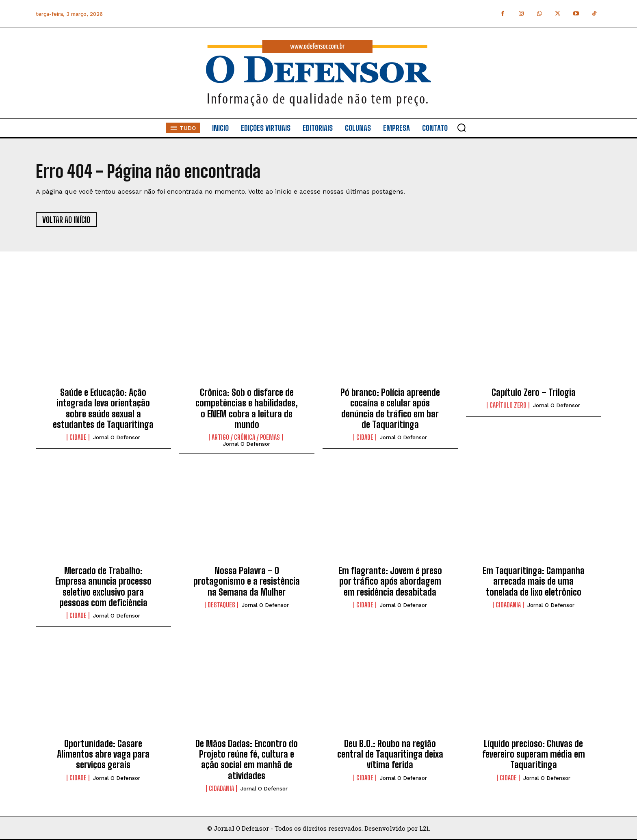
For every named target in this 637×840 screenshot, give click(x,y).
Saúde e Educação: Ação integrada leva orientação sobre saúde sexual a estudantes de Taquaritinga (103, 408)
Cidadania (508, 605)
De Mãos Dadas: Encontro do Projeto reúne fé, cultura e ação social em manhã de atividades (247, 760)
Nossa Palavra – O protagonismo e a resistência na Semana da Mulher (247, 581)
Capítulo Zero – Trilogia (534, 392)
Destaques (221, 605)
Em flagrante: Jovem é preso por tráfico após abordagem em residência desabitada (390, 581)
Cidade (78, 437)
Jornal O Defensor (117, 437)
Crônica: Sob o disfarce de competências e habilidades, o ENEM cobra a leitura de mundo (247, 408)
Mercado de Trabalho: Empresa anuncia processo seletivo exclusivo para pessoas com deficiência (103, 587)
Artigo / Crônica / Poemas (246, 437)
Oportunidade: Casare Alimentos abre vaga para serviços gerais (103, 754)
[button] (461, 127)
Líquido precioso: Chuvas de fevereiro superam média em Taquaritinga (534, 754)
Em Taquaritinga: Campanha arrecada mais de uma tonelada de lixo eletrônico (534, 581)
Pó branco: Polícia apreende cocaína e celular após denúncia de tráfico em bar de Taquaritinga (390, 408)
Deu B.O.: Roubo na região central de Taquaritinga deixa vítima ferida (390, 754)
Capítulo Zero (508, 405)
